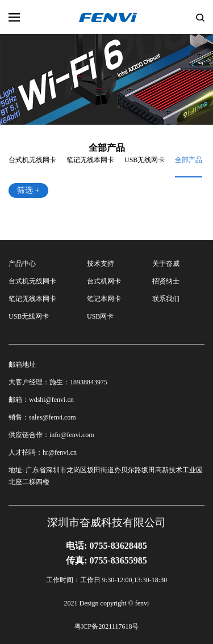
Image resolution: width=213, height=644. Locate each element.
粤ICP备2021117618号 (107, 626)
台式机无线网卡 (32, 160)
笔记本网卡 (104, 299)
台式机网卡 (104, 281)
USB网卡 (100, 316)
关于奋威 (166, 264)
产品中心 (22, 264)
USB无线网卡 (145, 160)
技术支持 (101, 264)
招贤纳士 (166, 281)
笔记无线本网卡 (90, 160)
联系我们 (166, 299)
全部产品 (189, 160)
